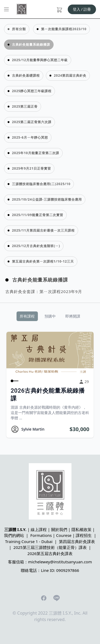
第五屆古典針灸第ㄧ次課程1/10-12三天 (43, 261)
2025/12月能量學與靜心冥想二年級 (40, 60)
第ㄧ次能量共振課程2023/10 (64, 29)
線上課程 (39, 529)
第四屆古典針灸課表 (77, 541)
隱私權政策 (81, 529)
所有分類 (19, 29)
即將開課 (73, 316)
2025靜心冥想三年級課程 (32, 91)
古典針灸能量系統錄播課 (31, 44)
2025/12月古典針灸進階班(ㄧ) (36, 246)
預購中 (50, 316)
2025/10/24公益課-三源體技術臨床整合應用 (47, 199)
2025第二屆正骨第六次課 (32, 122)
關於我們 (59, 529)
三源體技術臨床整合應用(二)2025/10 (41, 184)
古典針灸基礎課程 (26, 75)
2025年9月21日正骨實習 (31, 168)
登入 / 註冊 (82, 9)
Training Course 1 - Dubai (29, 541)
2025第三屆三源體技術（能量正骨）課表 (50, 547)
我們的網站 (14, 535)
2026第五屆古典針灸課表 (50, 553)
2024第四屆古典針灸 (70, 75)
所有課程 (27, 316)
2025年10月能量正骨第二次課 (36, 153)
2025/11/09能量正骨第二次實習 (38, 215)
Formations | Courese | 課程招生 (61, 535)
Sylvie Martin (33, 429)
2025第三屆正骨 (25, 106)
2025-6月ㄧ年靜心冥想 (30, 137)
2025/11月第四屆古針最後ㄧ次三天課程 (43, 230)
